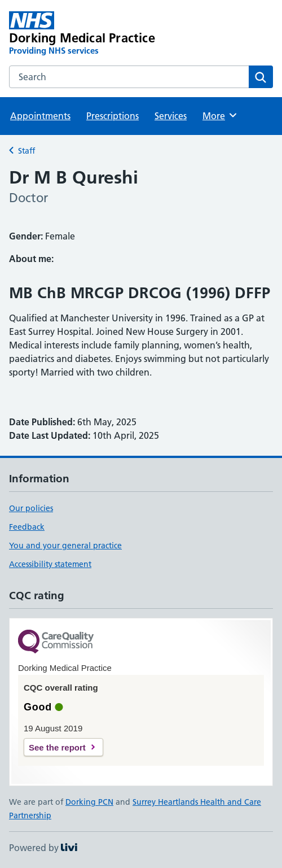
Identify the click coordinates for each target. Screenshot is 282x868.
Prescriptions (113, 116)
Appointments (40, 116)
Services (171, 116)
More (220, 115)
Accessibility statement (50, 564)
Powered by (43, 848)
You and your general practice (65, 546)
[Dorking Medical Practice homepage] (88, 34)
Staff (27, 151)
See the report (57, 747)
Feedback (27, 527)
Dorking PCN (89, 802)
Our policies (31, 508)
